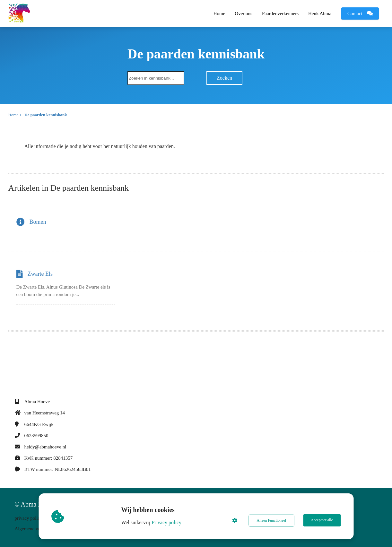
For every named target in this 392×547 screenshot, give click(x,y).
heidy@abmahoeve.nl (45, 447)
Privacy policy (167, 522)
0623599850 (36, 436)
